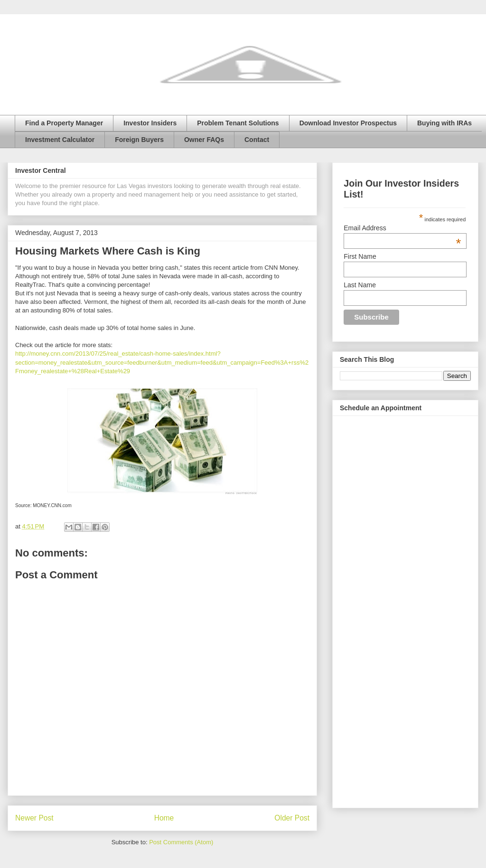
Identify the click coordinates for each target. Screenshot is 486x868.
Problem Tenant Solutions (238, 123)
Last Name (360, 285)
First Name (360, 256)
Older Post (292, 818)
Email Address (402, 228)
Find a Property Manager (64, 123)
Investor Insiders (150, 123)
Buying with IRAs (444, 123)
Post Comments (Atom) (181, 842)
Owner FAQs (204, 140)
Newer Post (34, 818)
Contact (257, 140)
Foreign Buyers (139, 140)
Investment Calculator (60, 140)
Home (164, 818)
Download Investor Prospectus (348, 123)
